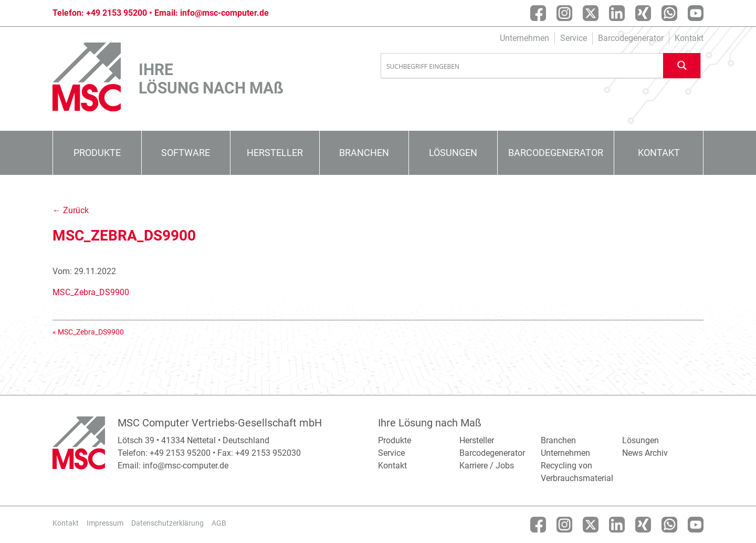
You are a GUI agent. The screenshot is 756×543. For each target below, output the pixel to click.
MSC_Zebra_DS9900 (91, 292)
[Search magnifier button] (682, 65)
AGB (219, 523)
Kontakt (689, 38)
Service (574, 38)
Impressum (105, 523)
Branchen (364, 153)
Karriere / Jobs (487, 466)
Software (186, 153)
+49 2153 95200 (117, 13)
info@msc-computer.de (224, 13)
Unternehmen (524, 38)
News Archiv (645, 453)
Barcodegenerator (631, 38)
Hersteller (275, 153)
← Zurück (71, 210)
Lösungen (453, 153)
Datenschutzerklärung (167, 523)
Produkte (97, 153)
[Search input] (522, 66)
